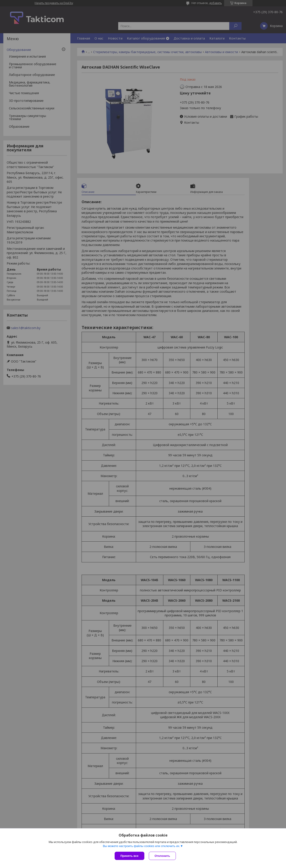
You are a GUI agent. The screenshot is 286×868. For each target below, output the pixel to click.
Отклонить (162, 856)
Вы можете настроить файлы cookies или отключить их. (141, 846)
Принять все (129, 856)
